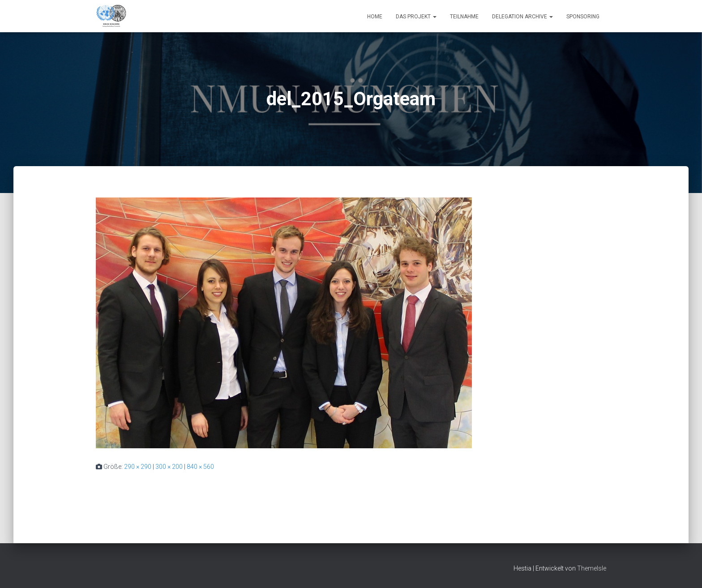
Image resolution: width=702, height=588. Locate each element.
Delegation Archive (522, 17)
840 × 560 (200, 467)
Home (375, 17)
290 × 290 (138, 467)
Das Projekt (416, 17)
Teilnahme (464, 17)
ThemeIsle (592, 568)
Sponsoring (583, 17)
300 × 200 (169, 467)
